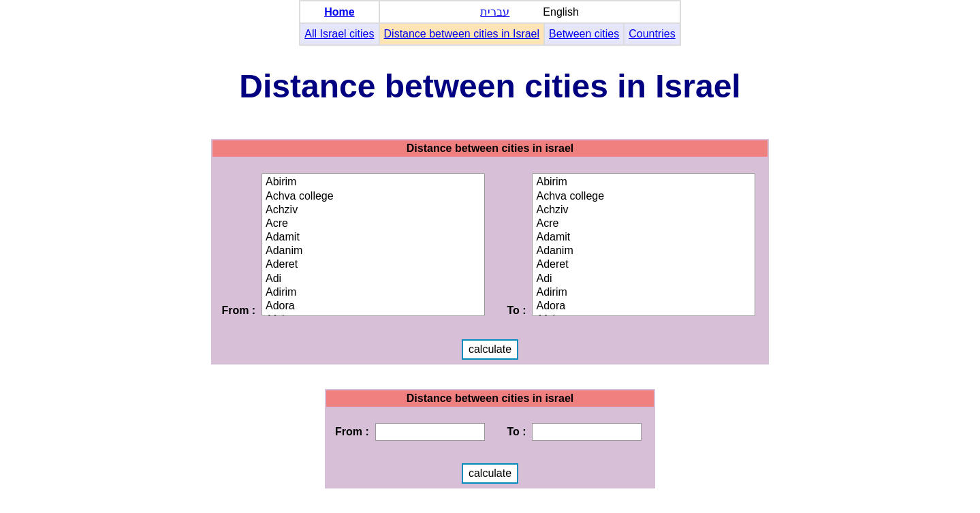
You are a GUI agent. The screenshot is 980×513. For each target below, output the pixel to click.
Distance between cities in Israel (462, 34)
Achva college (373, 197)
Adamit (373, 238)
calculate (490, 349)
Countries (652, 34)
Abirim (373, 183)
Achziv (373, 211)
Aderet (373, 265)
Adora (373, 307)
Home (339, 12)
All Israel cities (339, 34)
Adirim (373, 293)
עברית (495, 12)
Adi (373, 279)
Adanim (373, 251)
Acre (373, 224)
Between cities (584, 34)
